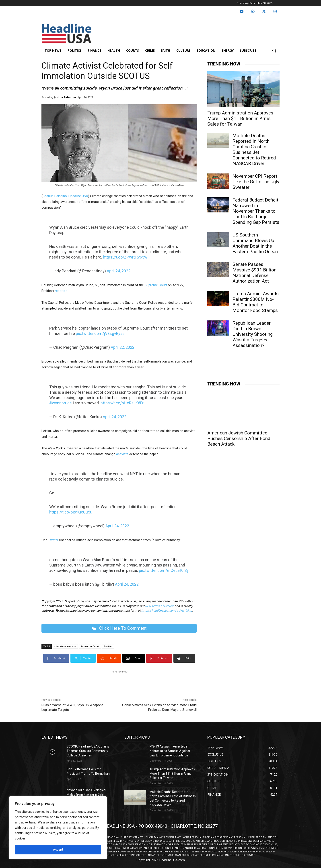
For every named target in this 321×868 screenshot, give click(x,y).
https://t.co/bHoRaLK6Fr (122, 403)
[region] (58, 828)
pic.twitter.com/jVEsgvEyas (100, 333)
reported (61, 291)
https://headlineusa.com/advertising (167, 611)
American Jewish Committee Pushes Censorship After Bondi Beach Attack (240, 438)
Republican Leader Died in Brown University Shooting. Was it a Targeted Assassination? (253, 334)
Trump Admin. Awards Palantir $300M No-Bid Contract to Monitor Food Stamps (256, 302)
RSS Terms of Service (159, 606)
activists (122, 454)
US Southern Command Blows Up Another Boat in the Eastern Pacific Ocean (255, 243)
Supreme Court (155, 285)
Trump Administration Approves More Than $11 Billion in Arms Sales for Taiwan (240, 118)
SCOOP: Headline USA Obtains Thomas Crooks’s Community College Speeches (88, 751)
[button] (274, 51)
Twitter (53, 540)
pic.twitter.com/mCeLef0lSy (164, 570)
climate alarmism (65, 646)
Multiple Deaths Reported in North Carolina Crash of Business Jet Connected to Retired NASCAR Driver (254, 150)
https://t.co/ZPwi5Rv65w (125, 257)
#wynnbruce (61, 403)
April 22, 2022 (123, 347)
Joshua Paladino (65, 97)
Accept (58, 850)
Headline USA (78, 196)
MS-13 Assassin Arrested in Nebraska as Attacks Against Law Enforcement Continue (170, 751)
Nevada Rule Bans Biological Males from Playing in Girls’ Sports (86, 794)
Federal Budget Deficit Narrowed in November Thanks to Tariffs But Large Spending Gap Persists (256, 211)
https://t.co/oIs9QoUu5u (71, 512)
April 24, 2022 (119, 271)
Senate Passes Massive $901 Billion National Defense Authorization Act (254, 273)
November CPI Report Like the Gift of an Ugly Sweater (256, 182)
